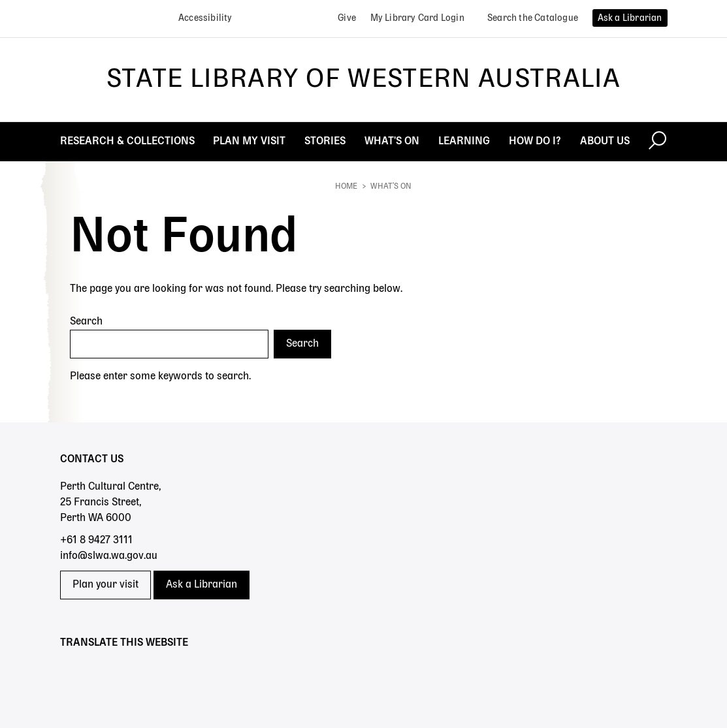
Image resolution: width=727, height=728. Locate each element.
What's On (391, 187)
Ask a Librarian (202, 585)
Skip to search (0, 0)
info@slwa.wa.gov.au (109, 556)
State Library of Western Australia (363, 80)
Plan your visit (105, 585)
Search (86, 322)
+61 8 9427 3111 (96, 541)
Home (346, 187)
